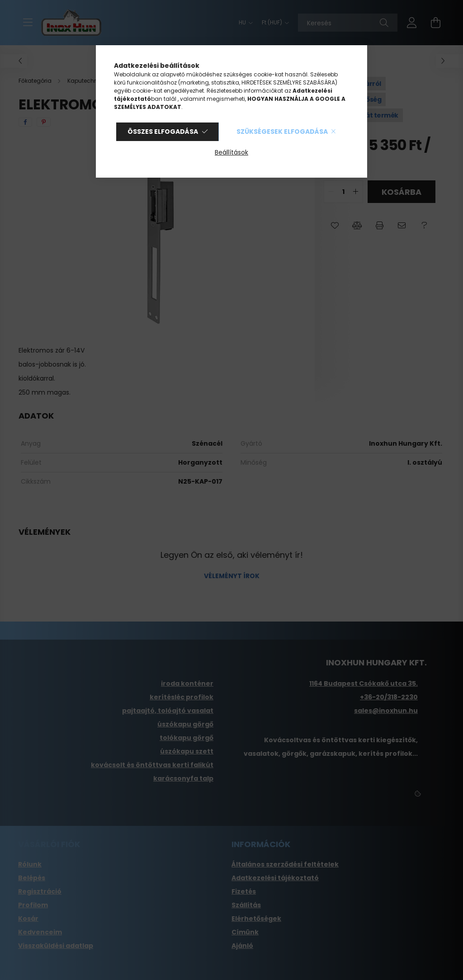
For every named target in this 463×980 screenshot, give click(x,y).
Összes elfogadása (163, 132)
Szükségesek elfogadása (282, 132)
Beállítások (231, 152)
